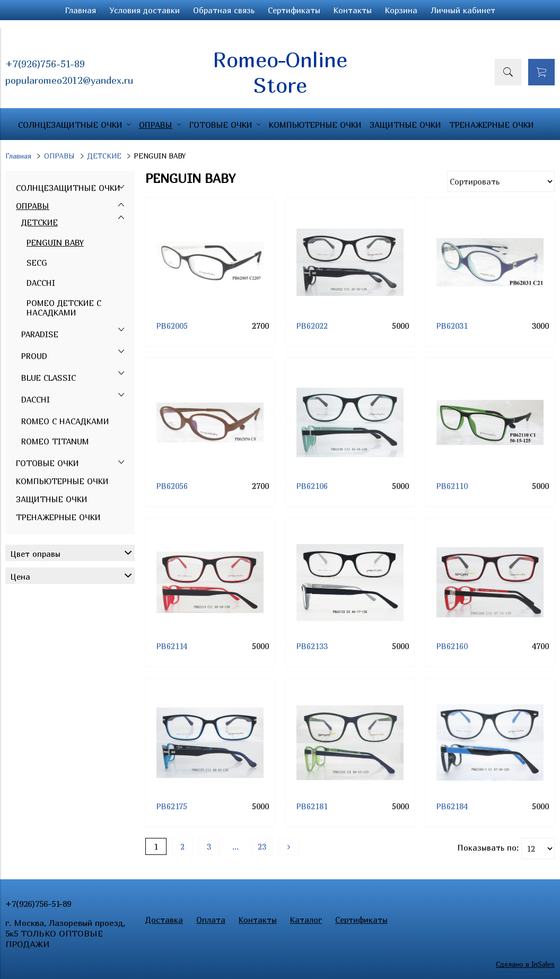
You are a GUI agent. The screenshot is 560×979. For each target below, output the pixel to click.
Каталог (306, 920)
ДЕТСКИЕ (104, 156)
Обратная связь (224, 10)
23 (262, 846)
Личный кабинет (463, 10)
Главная (81, 10)
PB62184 (452, 806)
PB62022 (312, 326)
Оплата (211, 920)
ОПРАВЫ (59, 156)
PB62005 (172, 326)
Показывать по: (488, 847)
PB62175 (172, 806)
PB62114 (172, 646)
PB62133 (312, 646)
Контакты (353, 10)
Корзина (401, 10)
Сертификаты (294, 10)
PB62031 (452, 326)
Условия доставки (145, 10)
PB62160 (452, 646)
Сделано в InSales (525, 964)
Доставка (164, 920)
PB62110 (452, 486)
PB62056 (172, 486)
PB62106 (312, 486)
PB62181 (312, 806)
